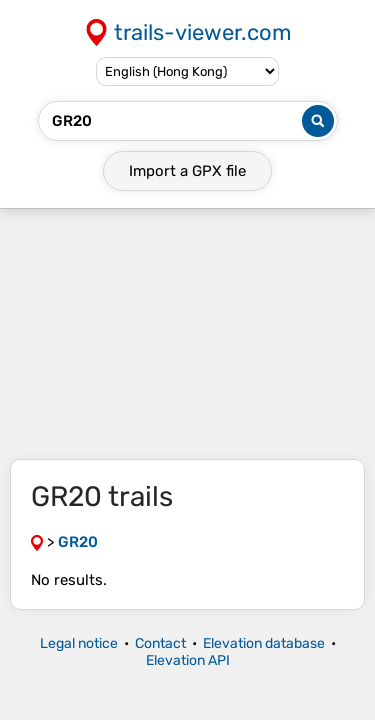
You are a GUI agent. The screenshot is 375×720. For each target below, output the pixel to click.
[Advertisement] (187, 334)
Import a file (187, 171)
